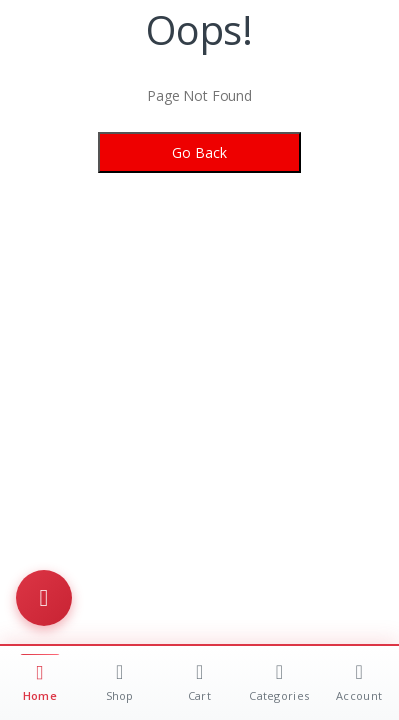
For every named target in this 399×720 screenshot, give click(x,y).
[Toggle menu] (44, 598)
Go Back (199, 152)
